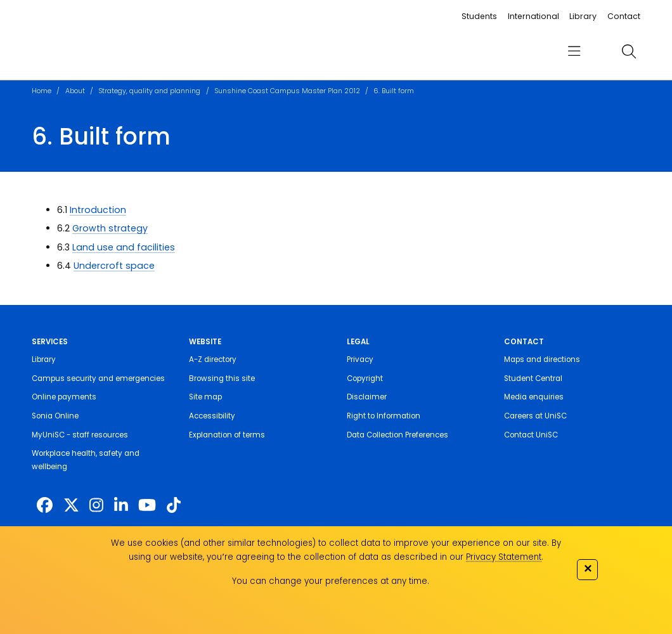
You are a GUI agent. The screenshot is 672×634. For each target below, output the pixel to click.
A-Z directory (213, 359)
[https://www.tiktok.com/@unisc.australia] (174, 506)
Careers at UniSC (535, 416)
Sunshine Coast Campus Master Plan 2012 (287, 91)
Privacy (360, 359)
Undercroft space (114, 266)
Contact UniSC (531, 435)
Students (479, 16)
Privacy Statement (504, 557)
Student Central (533, 378)
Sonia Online (55, 416)
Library (583, 16)
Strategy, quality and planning (149, 91)
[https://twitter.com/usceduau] (71, 506)
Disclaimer (367, 397)
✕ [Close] (588, 568)
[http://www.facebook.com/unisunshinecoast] (45, 506)
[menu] (574, 51)
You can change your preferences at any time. (331, 581)
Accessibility (212, 416)
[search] (629, 51)
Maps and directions (542, 359)
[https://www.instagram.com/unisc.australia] (96, 506)
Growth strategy (110, 228)
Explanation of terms (227, 435)
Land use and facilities (124, 247)
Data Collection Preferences (397, 435)
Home (42, 91)
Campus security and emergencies (98, 378)
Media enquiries (534, 397)
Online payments (64, 397)
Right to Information (384, 416)
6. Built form (394, 91)
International (533, 16)
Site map (205, 397)
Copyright (365, 378)
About (75, 91)
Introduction (98, 210)
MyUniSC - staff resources (80, 435)
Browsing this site (222, 378)
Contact (624, 16)
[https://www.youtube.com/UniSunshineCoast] (147, 506)
